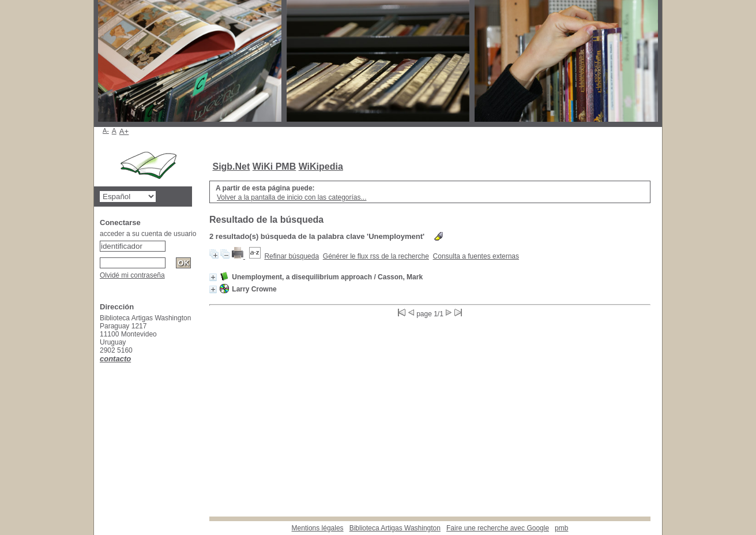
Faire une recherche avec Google (498, 528)
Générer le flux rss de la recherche (376, 256)
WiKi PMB (274, 167)
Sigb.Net (231, 167)
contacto (115, 359)
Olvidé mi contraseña (132, 275)
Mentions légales (318, 528)
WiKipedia (321, 167)
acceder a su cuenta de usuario (148, 234)
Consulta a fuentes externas (476, 256)
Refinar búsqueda (292, 256)
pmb (561, 528)
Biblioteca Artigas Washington (395, 528)
